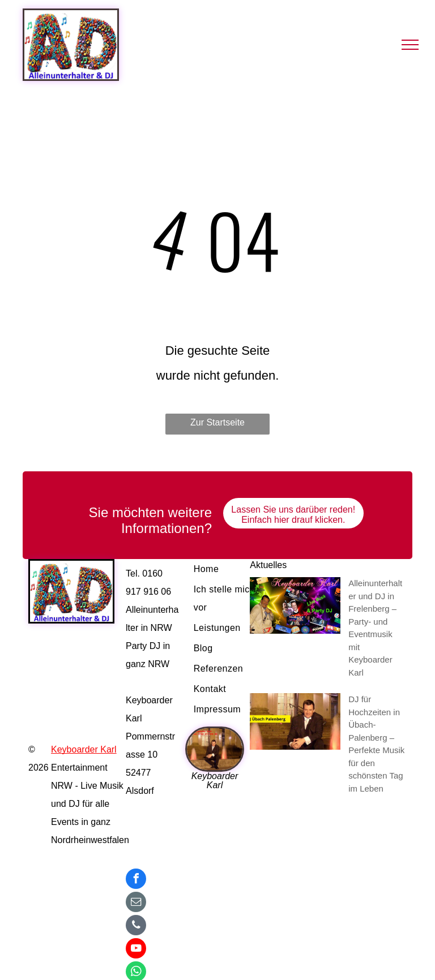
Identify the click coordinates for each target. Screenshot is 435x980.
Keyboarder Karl (84, 749)
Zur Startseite (217, 422)
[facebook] (136, 880)
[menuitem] (229, 569)
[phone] (136, 927)
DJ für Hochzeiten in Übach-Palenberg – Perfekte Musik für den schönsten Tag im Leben (376, 744)
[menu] (410, 45)
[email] (136, 903)
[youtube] (136, 950)
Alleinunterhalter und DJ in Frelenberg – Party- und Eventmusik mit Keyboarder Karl (375, 628)
